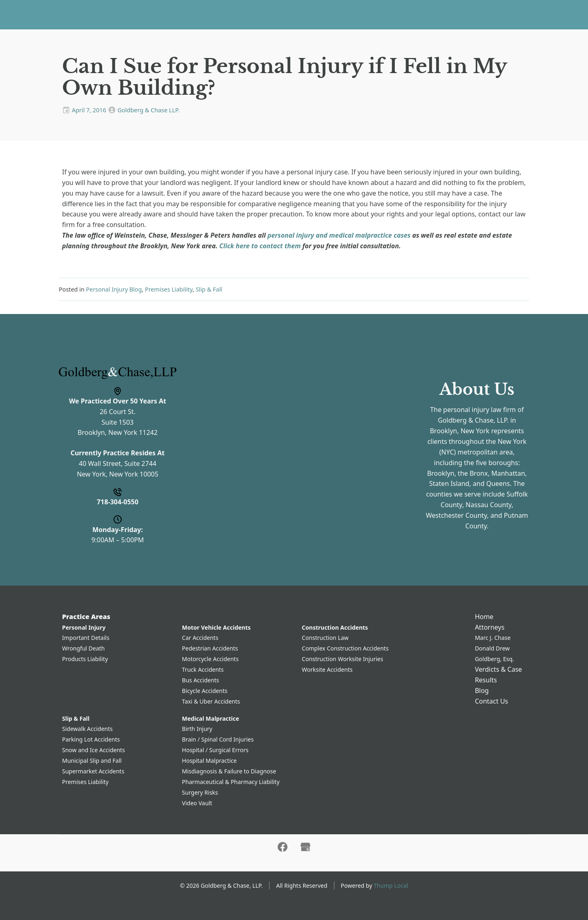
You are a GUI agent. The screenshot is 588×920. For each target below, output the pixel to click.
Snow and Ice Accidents (94, 750)
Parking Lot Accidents (91, 739)
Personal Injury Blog (114, 289)
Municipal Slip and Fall (92, 761)
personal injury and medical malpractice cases (339, 235)
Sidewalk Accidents (87, 729)
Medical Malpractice (211, 718)
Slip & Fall (209, 289)
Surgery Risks (200, 792)
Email (208, 437)
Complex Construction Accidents (345, 648)
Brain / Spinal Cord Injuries (218, 739)
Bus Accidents (201, 680)
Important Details (86, 638)
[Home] (71, 15)
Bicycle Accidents (205, 691)
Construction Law (325, 638)
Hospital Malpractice (209, 761)
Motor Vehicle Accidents (216, 627)
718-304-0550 (548, 14)
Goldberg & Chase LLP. (149, 110)
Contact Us (408, 14)
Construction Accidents (335, 627)
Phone (209, 403)
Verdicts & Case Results (322, 14)
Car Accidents (200, 638)
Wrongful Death (84, 648)
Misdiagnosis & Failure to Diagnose (229, 771)
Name (208, 369)
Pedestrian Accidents (210, 648)
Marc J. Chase (493, 638)
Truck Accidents (203, 669)
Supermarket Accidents (93, 771)
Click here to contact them (260, 246)
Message (213, 471)
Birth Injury (197, 729)
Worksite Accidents (327, 669)
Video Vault (197, 803)
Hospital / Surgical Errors (215, 750)
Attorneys (254, 14)
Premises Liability (169, 289)
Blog (374, 14)
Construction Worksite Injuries (342, 659)
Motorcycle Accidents (210, 659)
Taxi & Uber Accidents (211, 701)
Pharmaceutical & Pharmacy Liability (231, 782)
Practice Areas (200, 14)
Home (159, 14)
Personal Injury (84, 627)
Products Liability (85, 659)
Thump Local (391, 885)
